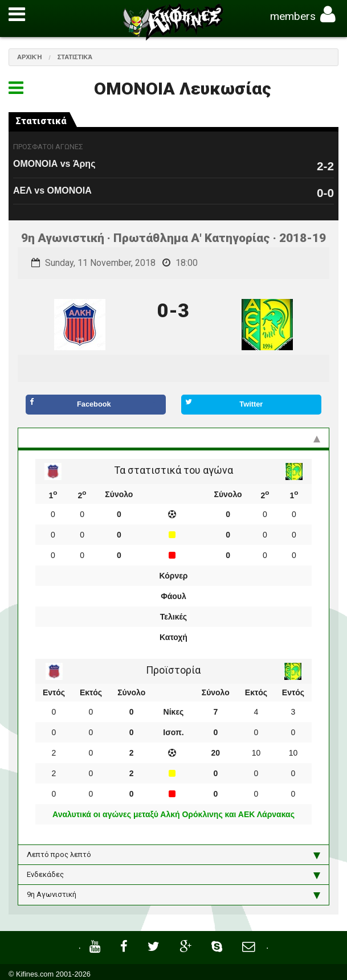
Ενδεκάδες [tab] (173, 875)
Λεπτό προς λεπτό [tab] (173, 855)
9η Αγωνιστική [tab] (173, 895)
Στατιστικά (75, 57)
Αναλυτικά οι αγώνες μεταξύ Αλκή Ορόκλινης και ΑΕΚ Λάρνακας (173, 814)
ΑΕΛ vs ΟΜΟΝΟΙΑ (52, 190)
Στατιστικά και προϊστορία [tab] (173, 438)
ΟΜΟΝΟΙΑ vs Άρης (54, 164)
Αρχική (30, 57)
